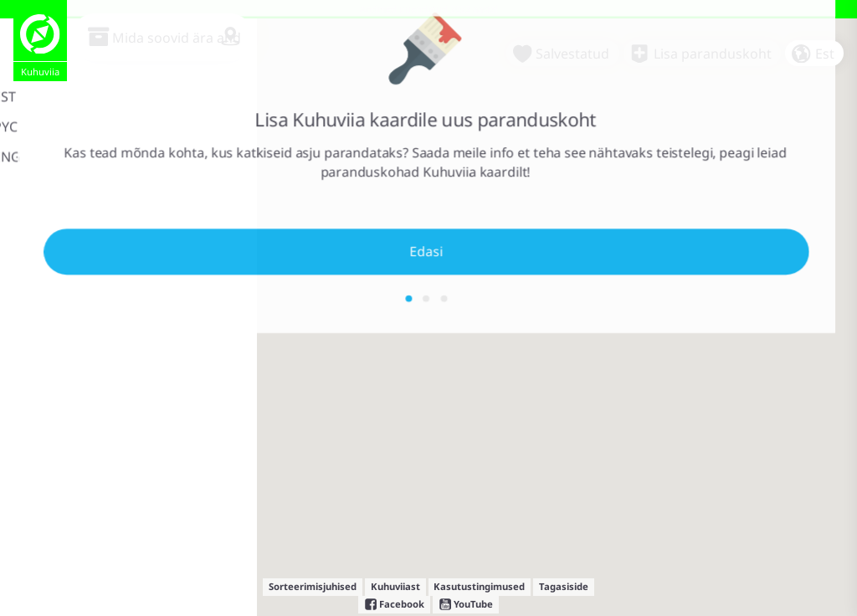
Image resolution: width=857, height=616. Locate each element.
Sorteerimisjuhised (313, 586)
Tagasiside (564, 586)
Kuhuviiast (395, 586)
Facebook (394, 604)
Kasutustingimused (479, 586)
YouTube (466, 604)
